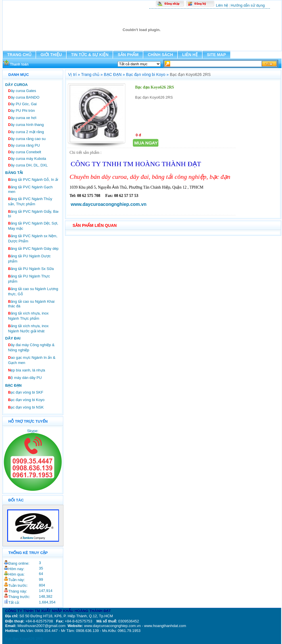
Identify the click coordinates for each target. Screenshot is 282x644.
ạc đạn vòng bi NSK (26, 407)
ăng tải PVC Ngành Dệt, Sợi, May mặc (33, 226)
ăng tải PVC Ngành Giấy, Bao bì (34, 214)
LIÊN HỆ (190, 55)
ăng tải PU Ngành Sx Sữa (31, 269)
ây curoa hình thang (26, 125)
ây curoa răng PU (24, 145)
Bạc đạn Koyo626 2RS (24, 639)
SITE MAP (216, 55)
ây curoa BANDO (24, 97)
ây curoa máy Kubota (27, 159)
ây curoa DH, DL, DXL (28, 165)
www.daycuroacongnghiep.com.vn (109, 204)
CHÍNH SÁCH (160, 55)
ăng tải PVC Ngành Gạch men (30, 189)
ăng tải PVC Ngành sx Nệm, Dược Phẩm (33, 238)
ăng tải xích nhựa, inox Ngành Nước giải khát (28, 328)
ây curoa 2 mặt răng (26, 132)
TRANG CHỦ (19, 55)
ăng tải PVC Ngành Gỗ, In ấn (34, 180)
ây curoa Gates (22, 91)
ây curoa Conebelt (25, 152)
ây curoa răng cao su (27, 139)
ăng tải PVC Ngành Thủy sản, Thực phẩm (30, 201)
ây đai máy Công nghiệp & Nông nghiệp (31, 347)
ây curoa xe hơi (22, 118)
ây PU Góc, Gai (22, 104)
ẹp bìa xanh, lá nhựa (27, 370)
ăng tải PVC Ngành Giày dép (33, 249)
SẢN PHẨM (128, 55)
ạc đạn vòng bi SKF (26, 392)
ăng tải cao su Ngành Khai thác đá (31, 304)
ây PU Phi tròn (21, 111)
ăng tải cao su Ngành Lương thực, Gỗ (33, 291)
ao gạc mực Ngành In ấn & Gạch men (32, 360)
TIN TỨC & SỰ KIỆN (90, 55)
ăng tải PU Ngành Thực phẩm (29, 279)
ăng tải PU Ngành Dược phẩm (29, 259)
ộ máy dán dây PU (25, 378)
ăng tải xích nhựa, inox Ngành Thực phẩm (28, 316)
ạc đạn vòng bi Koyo (26, 400)
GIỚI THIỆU (51, 55)
